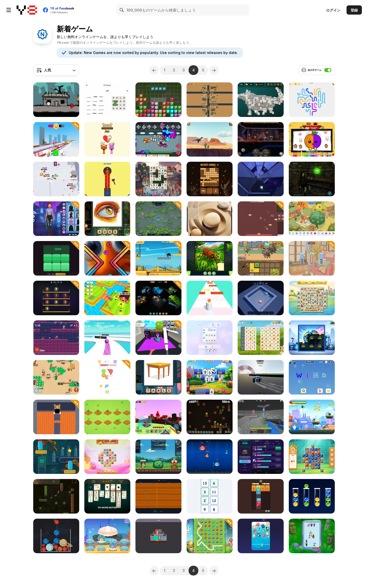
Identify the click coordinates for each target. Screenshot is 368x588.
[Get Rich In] (107, 258)
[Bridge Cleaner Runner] (56, 139)
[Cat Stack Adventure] (312, 258)
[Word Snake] (107, 100)
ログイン (333, 10)
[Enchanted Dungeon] (210, 417)
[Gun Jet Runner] (312, 417)
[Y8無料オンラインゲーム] (27, 10)
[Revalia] (107, 417)
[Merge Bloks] (210, 338)
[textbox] (56, 70)
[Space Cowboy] (56, 338)
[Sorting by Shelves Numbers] (56, 298)
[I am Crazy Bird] (158, 338)
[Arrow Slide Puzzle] (312, 100)
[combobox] (56, 70)
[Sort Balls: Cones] (312, 496)
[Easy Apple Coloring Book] (312, 139)
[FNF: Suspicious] (158, 139)
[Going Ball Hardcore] (107, 338)
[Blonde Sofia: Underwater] (107, 536)
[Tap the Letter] (312, 377)
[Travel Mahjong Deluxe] (312, 298)
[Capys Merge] (261, 496)
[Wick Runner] (210, 298)
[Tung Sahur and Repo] (158, 298)
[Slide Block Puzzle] (158, 536)
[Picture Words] (158, 377)
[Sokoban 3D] (261, 298)
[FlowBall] (261, 179)
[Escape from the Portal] (312, 179)
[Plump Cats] (261, 536)
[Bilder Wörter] (107, 219)
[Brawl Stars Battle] (56, 377)
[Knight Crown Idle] (158, 457)
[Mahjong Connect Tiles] (158, 179)
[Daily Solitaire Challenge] (107, 496)
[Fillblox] (56, 258)
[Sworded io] (56, 179)
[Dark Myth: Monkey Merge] (261, 258)
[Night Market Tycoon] (261, 457)
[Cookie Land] (107, 457)
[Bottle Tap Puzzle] (56, 457)
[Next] (214, 70)
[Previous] (154, 70)
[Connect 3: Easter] (210, 536)
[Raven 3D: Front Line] (261, 417)
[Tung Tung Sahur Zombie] (158, 258)
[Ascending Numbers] (210, 496)
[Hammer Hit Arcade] (107, 179)
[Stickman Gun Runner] (56, 100)
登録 (354, 10)
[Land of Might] (261, 219)
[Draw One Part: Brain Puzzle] (107, 139)
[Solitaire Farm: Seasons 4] (210, 377)
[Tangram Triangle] (107, 377)
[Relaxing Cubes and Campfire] (210, 179)
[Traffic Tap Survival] (210, 100)
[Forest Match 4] (312, 457)
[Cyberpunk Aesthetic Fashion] (56, 219)
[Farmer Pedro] (107, 298)
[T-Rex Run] (210, 139)
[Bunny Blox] (158, 100)
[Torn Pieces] (210, 258)
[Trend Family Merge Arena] (312, 536)
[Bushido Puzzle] (210, 219)
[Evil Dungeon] (56, 417)
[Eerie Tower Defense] (158, 219)
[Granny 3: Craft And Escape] (158, 417)
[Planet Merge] (56, 536)
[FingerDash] (158, 496)
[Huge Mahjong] (261, 100)
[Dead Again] (56, 496)
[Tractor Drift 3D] (261, 377)
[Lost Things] (312, 219)
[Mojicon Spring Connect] (261, 338)
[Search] (122, 10)
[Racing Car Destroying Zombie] (261, 139)
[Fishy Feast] (210, 457)
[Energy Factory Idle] (312, 338)
